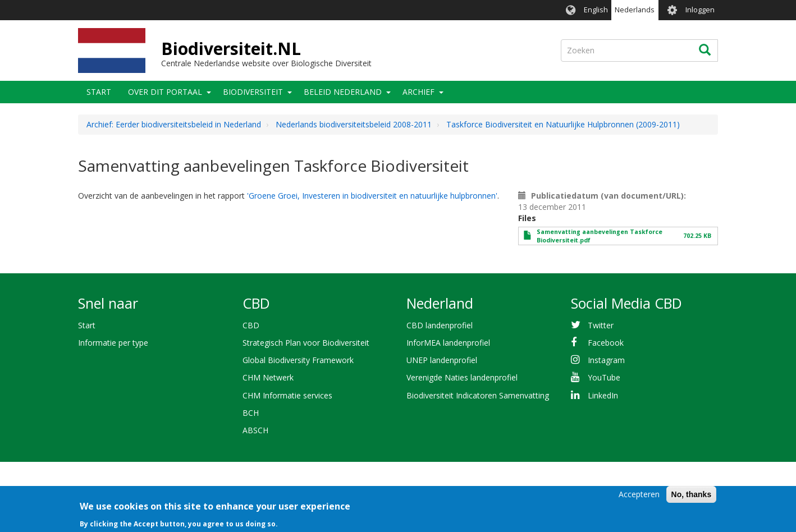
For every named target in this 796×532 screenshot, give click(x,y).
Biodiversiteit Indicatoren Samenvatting (478, 395)
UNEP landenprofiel (442, 360)
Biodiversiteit (253, 92)
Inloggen (700, 10)
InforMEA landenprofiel (448, 343)
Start (99, 92)
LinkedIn (603, 395)
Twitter (601, 325)
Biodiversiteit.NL (231, 49)
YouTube (604, 377)
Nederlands (635, 10)
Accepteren (639, 498)
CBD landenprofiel (440, 325)
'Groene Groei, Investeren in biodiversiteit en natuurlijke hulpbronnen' (372, 196)
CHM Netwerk (268, 377)
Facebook (606, 343)
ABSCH (255, 430)
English (596, 10)
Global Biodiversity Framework (298, 360)
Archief (418, 92)
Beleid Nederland (343, 92)
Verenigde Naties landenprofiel (462, 377)
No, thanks (692, 498)
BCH (251, 413)
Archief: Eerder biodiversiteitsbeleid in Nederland (174, 124)
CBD (251, 325)
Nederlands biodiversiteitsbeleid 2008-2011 (354, 124)
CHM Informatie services (287, 395)
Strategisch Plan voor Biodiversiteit (306, 343)
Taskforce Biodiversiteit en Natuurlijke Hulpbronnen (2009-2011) (563, 124)
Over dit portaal (165, 92)
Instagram (606, 360)
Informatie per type (113, 343)
